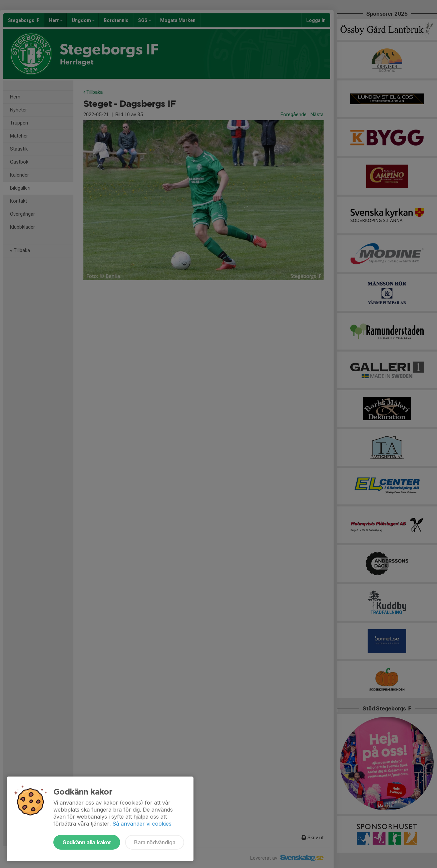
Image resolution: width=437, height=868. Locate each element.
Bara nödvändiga (155, 842)
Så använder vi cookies (142, 824)
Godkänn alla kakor (87, 842)
